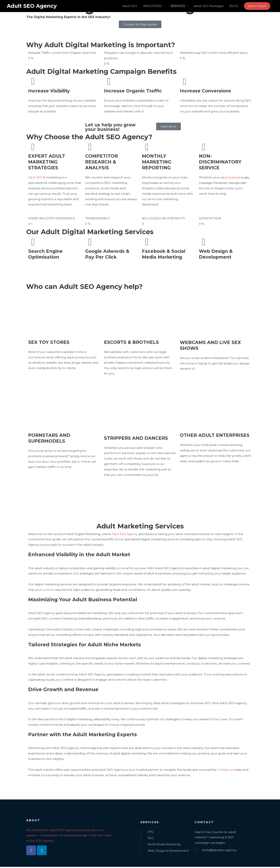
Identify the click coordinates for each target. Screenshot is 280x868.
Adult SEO (130, 6)
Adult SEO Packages (209, 6)
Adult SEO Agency (33, 6)
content (48, 590)
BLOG (234, 6)
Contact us (226, 770)
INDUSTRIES (153, 6)
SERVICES (178, 6)
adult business (231, 177)
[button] (257, 6)
